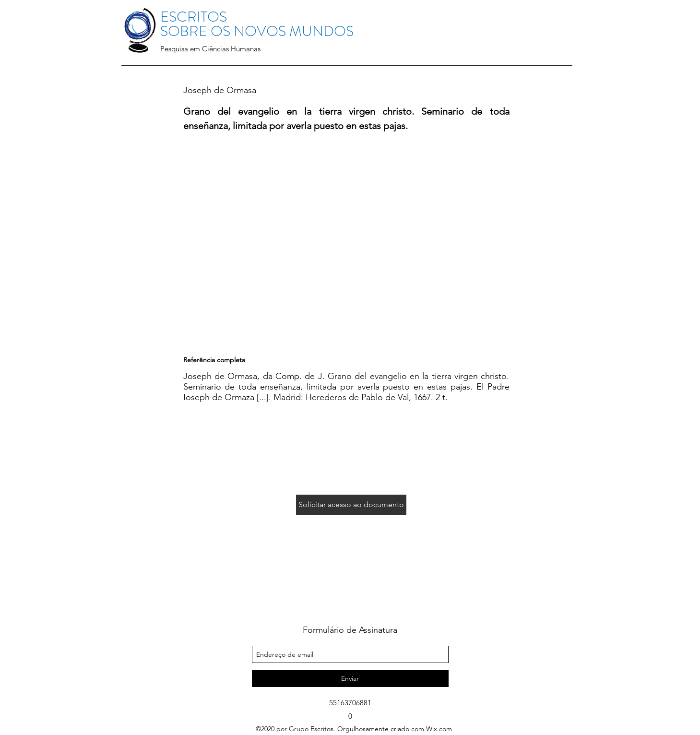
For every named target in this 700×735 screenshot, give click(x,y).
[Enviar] (350, 679)
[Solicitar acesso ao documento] (351, 505)
